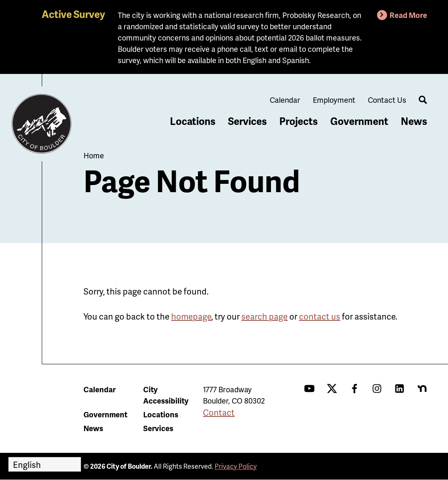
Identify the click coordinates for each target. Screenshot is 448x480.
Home (94, 155)
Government (359, 121)
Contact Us (387, 100)
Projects (299, 121)
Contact (219, 412)
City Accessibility (166, 395)
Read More (408, 15)
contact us (320, 316)
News (414, 121)
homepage (191, 316)
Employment (334, 100)
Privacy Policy (236, 466)
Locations (193, 121)
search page (264, 316)
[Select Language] (45, 464)
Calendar (285, 100)
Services (247, 121)
